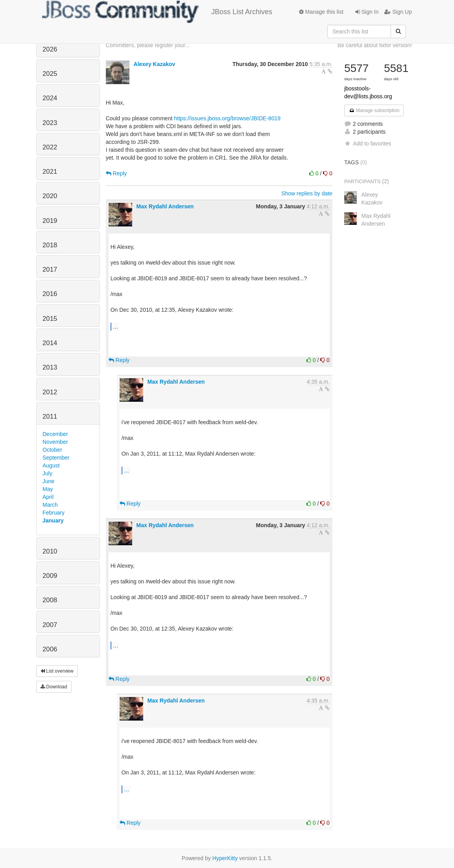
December (55, 434)
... (115, 326)
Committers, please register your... (148, 45)
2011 (50, 417)
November (55, 442)
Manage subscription (374, 110)
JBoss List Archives (157, 12)
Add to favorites (368, 143)
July (47, 473)
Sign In (367, 12)
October (52, 450)
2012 (50, 392)
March (50, 505)
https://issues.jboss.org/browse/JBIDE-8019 (227, 118)
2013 (50, 367)
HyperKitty (225, 858)
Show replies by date (307, 193)
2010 (50, 551)
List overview (57, 671)
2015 (50, 319)
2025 (50, 74)
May (48, 489)
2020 (50, 196)
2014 (50, 343)
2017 (50, 269)
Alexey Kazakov (155, 64)
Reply (116, 173)
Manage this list (321, 12)
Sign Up (398, 12)
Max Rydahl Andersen (165, 206)
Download (54, 687)
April (48, 497)
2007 (50, 625)
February (54, 513)
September (56, 458)
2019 (50, 221)
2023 (50, 123)
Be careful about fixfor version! (375, 45)
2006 (50, 649)
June (48, 481)
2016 (50, 294)
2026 (50, 49)
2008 (50, 600)
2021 (50, 172)
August (51, 465)
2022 (50, 147)
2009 (50, 576)
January (53, 520)
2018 (50, 245)
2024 (50, 98)
